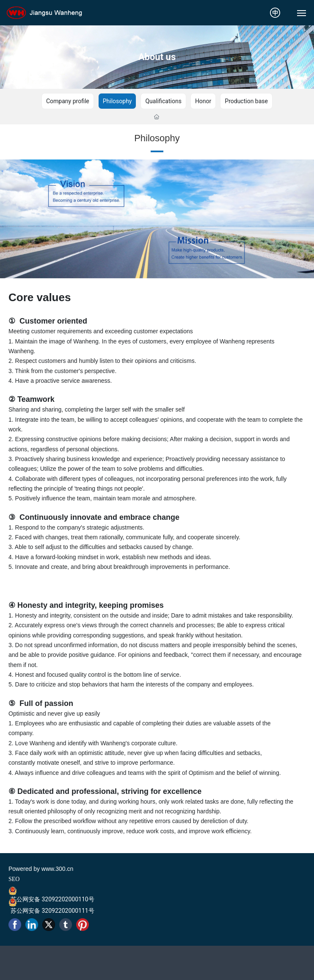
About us (157, 57)
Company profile (68, 101)
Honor (203, 101)
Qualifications (163, 101)
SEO (14, 879)
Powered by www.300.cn (41, 869)
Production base (246, 101)
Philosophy (117, 101)
